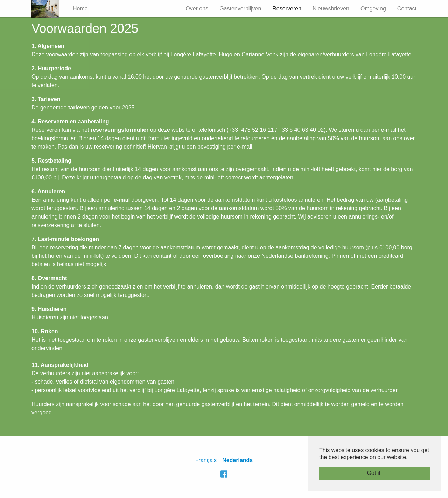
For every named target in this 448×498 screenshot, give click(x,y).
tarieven (79, 108)
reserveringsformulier (120, 130)
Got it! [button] (375, 473)
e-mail (122, 200)
